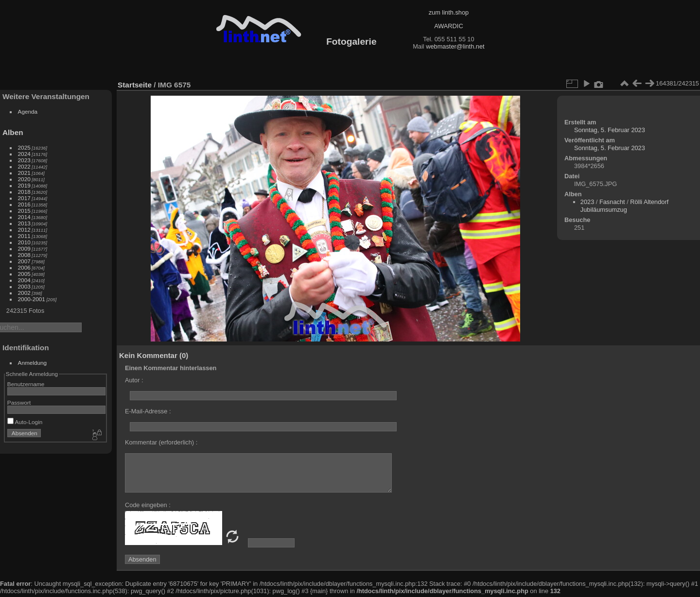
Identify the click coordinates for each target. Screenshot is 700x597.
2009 (24, 248)
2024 (24, 154)
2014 (24, 217)
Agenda (28, 111)
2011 (24, 236)
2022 (24, 166)
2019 (24, 185)
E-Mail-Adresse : (148, 411)
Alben (13, 132)
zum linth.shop (449, 12)
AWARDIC (448, 26)
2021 (24, 173)
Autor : (134, 380)
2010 (24, 242)
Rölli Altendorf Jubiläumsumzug (624, 206)
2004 (24, 280)
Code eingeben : (148, 505)
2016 (24, 204)
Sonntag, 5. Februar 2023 (610, 130)
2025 (24, 147)
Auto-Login (25, 422)
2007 (24, 261)
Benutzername (26, 384)
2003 (24, 286)
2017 (24, 198)
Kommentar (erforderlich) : (161, 442)
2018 (24, 192)
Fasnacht (612, 202)
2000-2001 (32, 299)
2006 (24, 267)
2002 (24, 293)
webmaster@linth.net (455, 46)
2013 (24, 223)
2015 (24, 211)
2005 (24, 274)
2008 (24, 255)
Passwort (19, 402)
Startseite (135, 85)
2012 (24, 230)
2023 (24, 160)
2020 (24, 179)
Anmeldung (33, 363)
